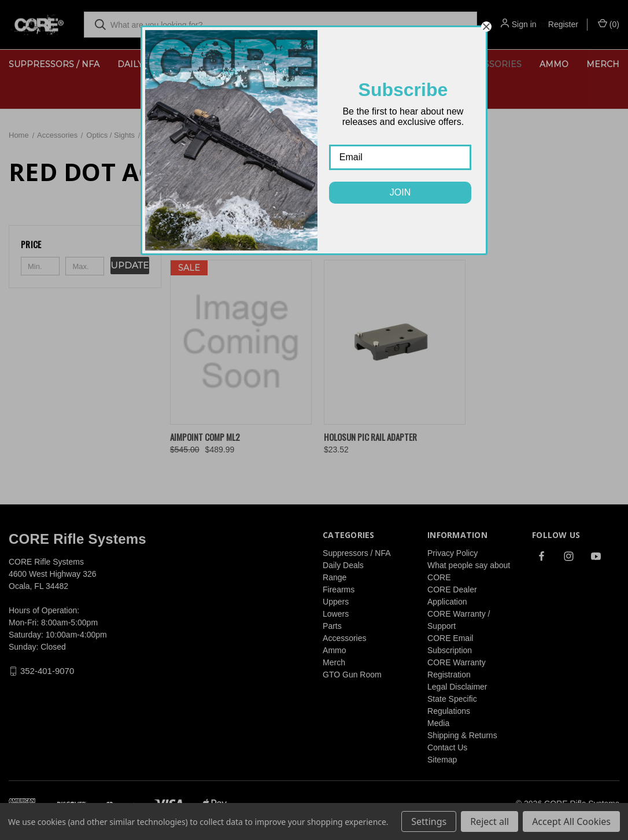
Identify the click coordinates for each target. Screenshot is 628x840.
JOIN (400, 192)
